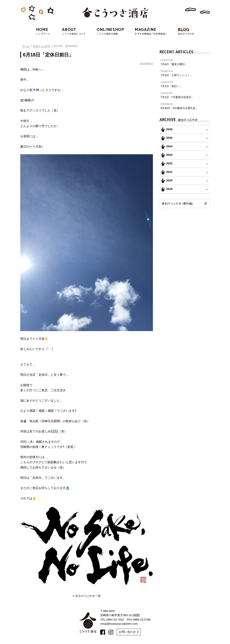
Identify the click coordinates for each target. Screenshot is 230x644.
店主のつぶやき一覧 (87, 596)
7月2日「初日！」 (184, 84)
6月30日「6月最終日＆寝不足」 (184, 106)
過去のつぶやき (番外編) (184, 203)
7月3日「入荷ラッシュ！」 (184, 73)
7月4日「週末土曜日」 (184, 62)
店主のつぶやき (43, 46)
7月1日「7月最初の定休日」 (184, 95)
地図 (136, 615)
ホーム (27, 46)
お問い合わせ (129, 632)
